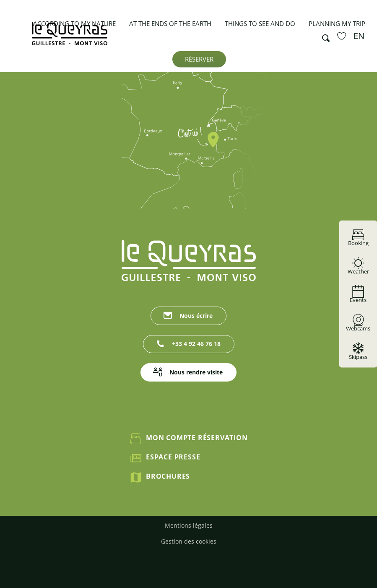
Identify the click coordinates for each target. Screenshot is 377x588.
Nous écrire (196, 316)
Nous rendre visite (196, 372)
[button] (323, 36)
